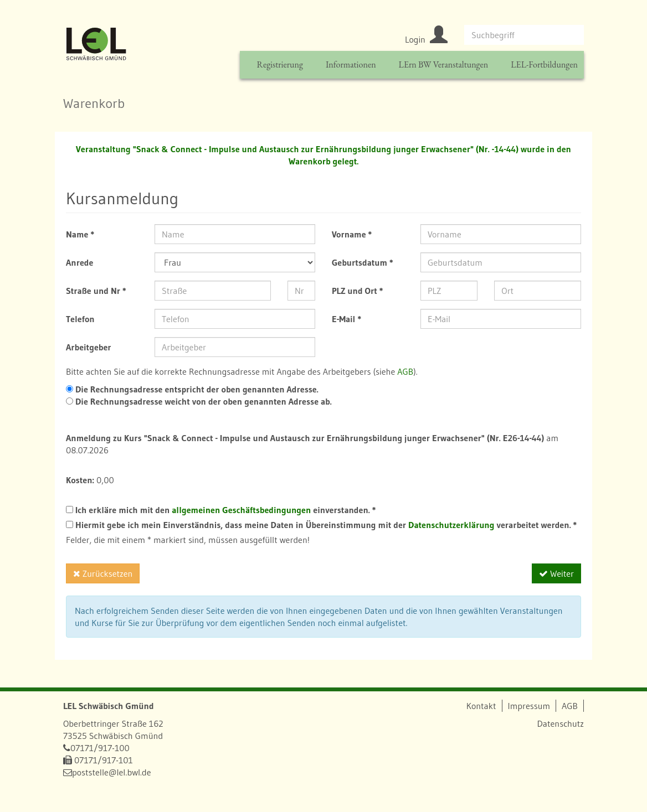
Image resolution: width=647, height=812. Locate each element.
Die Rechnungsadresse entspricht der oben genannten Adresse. (196, 389)
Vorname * (352, 234)
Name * (80, 234)
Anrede (79, 262)
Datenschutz (560, 723)
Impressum (529, 706)
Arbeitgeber (89, 347)
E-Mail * (346, 319)
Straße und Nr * (96, 291)
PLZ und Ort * (358, 291)
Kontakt (481, 706)
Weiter (556, 573)
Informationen (351, 64)
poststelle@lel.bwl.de (112, 772)
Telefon (80, 319)
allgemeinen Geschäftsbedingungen (241, 510)
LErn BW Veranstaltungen (444, 64)
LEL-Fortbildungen (544, 64)
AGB (405, 371)
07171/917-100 (100, 748)
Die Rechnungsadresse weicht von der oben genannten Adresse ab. (202, 401)
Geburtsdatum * (363, 262)
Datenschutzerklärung (451, 525)
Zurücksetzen (103, 573)
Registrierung (279, 64)
